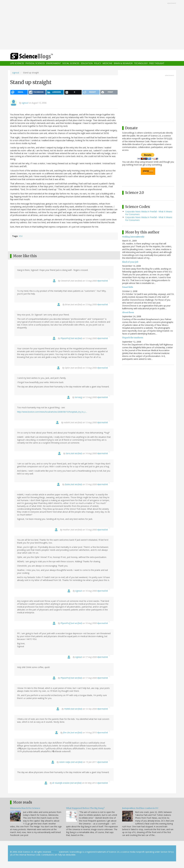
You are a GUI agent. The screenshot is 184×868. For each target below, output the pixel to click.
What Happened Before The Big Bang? (85, 808)
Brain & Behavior (123, 63)
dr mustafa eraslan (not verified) (67, 783)
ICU (21, 236)
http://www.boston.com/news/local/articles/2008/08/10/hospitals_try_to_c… (52, 412)
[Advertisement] (92, 25)
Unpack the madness (133, 338)
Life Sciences (17, 63)
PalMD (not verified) (73, 709)
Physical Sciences (35, 63)
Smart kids (128, 287)
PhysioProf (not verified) (71, 338)
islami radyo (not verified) (71, 762)
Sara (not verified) (74, 453)
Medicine (107, 63)
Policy (98, 63)
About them (128, 312)
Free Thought (157, 63)
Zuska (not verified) (73, 484)
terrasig (78, 397)
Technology (141, 63)
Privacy (55, 852)
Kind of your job (130, 262)
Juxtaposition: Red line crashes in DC (140, 808)
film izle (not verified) (72, 733)
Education (87, 63)
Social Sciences (71, 63)
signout (16, 73)
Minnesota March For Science (25, 808)
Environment (54, 63)
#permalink (103, 281)
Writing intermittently (133, 237)
